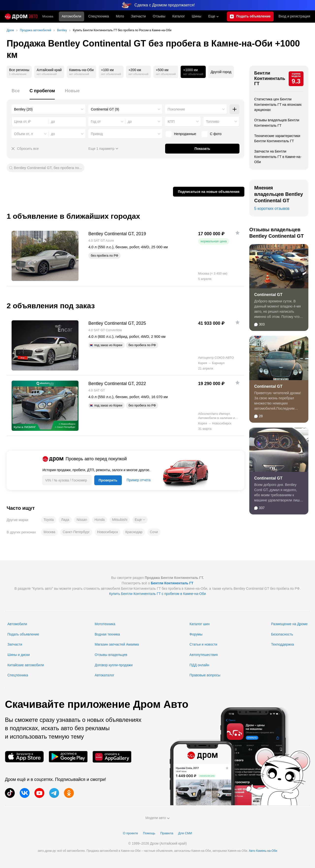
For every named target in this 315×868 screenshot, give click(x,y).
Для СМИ (185, 833)
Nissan (82, 520)
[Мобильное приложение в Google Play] (68, 757)
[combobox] (49, 109)
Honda (100, 520)
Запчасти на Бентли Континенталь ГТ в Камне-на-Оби (278, 157)
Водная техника (107, 634)
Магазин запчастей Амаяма (117, 644)
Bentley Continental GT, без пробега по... (48, 168)
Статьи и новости (203, 644)
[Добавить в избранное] (237, 233)
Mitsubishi (120, 520)
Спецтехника (18, 675)
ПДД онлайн (199, 665)
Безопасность (282, 634)
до (130, 122)
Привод (97, 134)
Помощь (149, 833)
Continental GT (268, 295)
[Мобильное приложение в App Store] (24, 757)
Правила (167, 833)
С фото (211, 134)
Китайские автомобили (26, 665)
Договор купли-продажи (114, 665)
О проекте (131, 833)
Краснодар (134, 532)
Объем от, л (24, 134)
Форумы (196, 634)
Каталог (179, 16)
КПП (171, 122)
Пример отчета (139, 480)
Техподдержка (282, 644)
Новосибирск (108, 532)
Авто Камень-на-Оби (263, 851)
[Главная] (21, 16)
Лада (65, 520)
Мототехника (105, 624)
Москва (48, 16)
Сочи (154, 532)
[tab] (16, 94)
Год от (96, 122)
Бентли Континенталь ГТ (270, 78)
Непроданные (181, 134)
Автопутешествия (204, 655)
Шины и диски (19, 655)
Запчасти (138, 16)
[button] (140, 520)
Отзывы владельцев (111, 655)
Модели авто (158, 818)
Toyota (49, 520)
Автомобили (72, 16)
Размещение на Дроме (289, 624)
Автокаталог (105, 675)
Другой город (221, 72)
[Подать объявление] (250, 16)
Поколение (176, 109)
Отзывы (159, 16)
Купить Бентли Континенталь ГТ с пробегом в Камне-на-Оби (157, 594)
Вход (294, 16)
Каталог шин (200, 624)
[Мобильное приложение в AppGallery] (112, 757)
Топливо (213, 122)
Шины (196, 16)
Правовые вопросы (205, 675)
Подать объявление (23, 634)
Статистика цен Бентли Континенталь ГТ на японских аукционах (278, 104)
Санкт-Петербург (76, 532)
